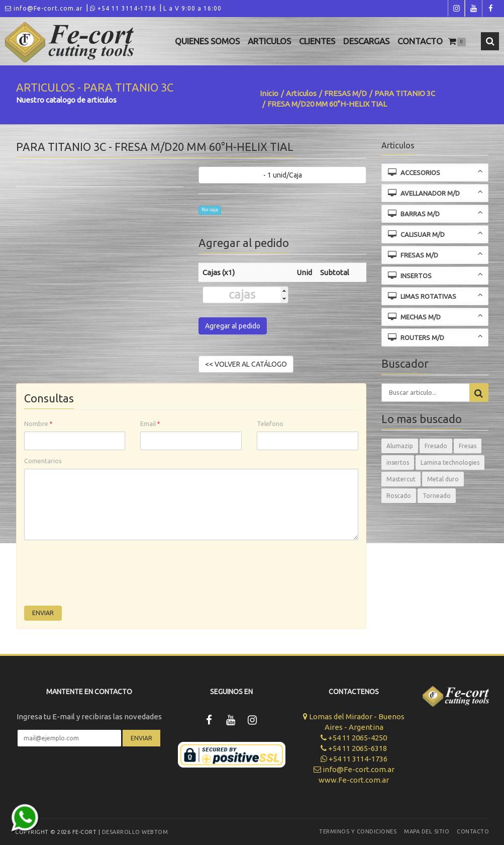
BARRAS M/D (435, 213)
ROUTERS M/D (435, 337)
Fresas (468, 446)
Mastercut (401, 479)
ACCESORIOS (435, 172)
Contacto (420, 41)
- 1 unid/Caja (283, 175)
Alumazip (400, 446)
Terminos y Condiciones (358, 831)
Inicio (269, 93)
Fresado (436, 446)
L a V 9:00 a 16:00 (192, 8)
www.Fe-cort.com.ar (354, 780)
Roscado (399, 496)
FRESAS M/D (345, 93)
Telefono (270, 424)
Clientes (317, 41)
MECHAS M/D (435, 316)
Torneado (437, 496)
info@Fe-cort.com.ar (44, 8)
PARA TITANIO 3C (405, 93)
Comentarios (43, 461)
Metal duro (443, 479)
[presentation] (100, 575)
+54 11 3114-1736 (123, 8)
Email (150, 424)
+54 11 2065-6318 (354, 748)
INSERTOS (435, 275)
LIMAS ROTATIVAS (435, 295)
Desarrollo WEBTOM (135, 832)
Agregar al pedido (233, 326)
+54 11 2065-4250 (354, 738)
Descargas (366, 41)
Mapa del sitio (427, 831)
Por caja (210, 210)
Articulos (269, 41)
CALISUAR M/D (435, 234)
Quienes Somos (207, 41)
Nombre (38, 424)
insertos (398, 462)
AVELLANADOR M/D (435, 192)
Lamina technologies (450, 462)
